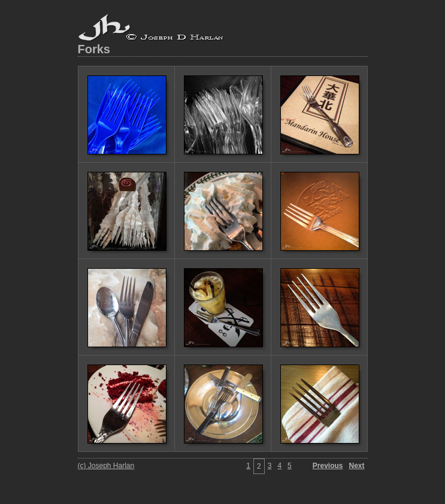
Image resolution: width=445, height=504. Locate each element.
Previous (328, 466)
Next (356, 466)
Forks (94, 49)
